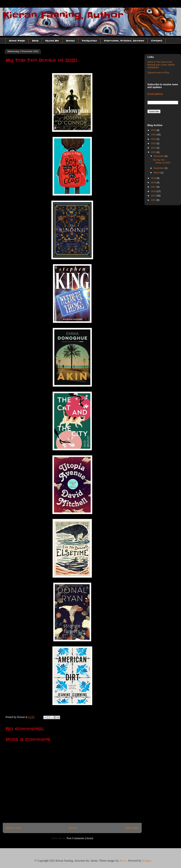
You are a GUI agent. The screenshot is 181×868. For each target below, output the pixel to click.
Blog (35, 41)
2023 (154, 139)
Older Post (132, 828)
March (157, 173)
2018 (154, 182)
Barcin (123, 861)
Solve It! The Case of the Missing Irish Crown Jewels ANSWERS (161, 65)
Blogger (147, 861)
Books (70, 41)
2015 (154, 196)
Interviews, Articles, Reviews (124, 41)
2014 (154, 200)
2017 (154, 187)
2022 (154, 143)
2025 (154, 130)
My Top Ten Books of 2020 (162, 161)
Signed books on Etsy (158, 73)
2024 (154, 135)
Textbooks (89, 41)
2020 (154, 152)
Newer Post (13, 828)
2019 (154, 178)
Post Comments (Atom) (80, 838)
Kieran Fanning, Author (63, 15)
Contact (157, 41)
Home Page (17, 41)
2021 (154, 148)
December (159, 156)
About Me (52, 41)
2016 (154, 191)
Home (73, 828)
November (159, 168)
